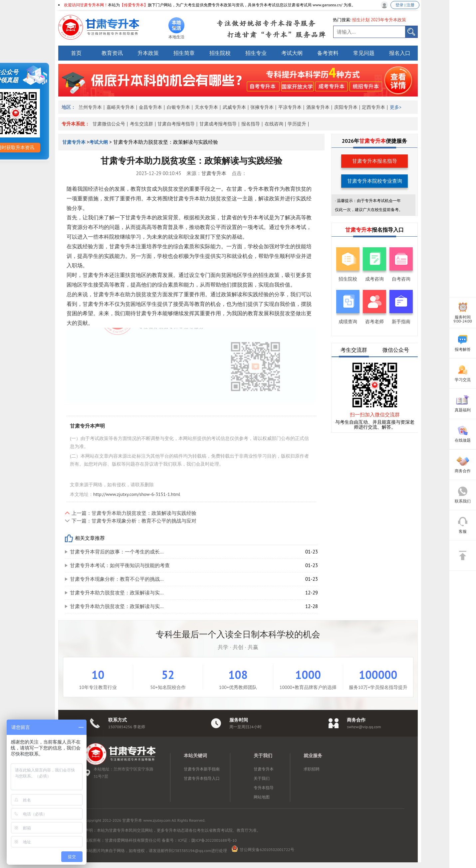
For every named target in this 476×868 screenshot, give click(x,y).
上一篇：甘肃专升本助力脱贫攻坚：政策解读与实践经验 (134, 513)
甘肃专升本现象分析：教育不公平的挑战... (117, 579)
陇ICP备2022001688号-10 (214, 840)
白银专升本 (178, 107)
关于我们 (262, 778)
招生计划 (361, 20)
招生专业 (256, 53)
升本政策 (148, 53)
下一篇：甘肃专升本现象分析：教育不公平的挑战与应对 (134, 521)
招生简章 (184, 53)
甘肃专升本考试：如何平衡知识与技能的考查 (120, 565)
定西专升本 (373, 107)
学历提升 (297, 124)
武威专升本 (234, 107)
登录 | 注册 (405, 5)
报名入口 (400, 53)
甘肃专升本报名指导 (375, 161)
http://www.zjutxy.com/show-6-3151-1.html (137, 494)
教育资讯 (112, 53)
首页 (76, 53)
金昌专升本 (150, 107)
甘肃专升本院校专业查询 (375, 181)
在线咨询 (274, 124)
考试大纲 (292, 53)
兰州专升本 (90, 107)
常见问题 (364, 53)
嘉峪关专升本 (120, 107)
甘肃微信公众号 (109, 124)
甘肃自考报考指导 (176, 124)
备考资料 (328, 53)
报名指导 (251, 124)
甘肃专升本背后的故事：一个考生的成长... (117, 552)
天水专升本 (206, 107)
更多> (396, 107)
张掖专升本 (262, 107)
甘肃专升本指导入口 (202, 778)
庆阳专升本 (346, 107)
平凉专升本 (290, 107)
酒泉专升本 (318, 107)
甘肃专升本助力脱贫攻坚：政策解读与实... (117, 593)
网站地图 (262, 797)
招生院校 (220, 53)
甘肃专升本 (75, 142)
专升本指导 (264, 788)
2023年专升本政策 (388, 20)
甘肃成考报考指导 (218, 124)
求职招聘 (312, 769)
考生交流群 (141, 124)
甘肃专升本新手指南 (202, 769)
